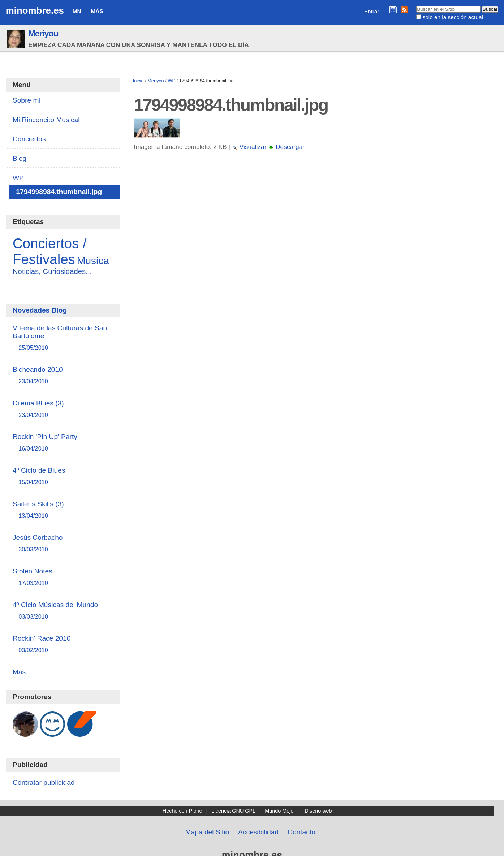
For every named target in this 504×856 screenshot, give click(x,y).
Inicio (138, 81)
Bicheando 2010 (63, 376)
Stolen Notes (63, 577)
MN (77, 11)
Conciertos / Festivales (50, 251)
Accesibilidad (258, 832)
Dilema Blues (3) (63, 409)
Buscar (416, 5)
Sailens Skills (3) (63, 510)
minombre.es (35, 10)
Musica (93, 261)
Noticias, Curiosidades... (52, 271)
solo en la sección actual (453, 17)
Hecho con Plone (182, 811)
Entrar (372, 11)
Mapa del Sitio (207, 832)
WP (171, 81)
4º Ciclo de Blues (63, 476)
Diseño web (318, 811)
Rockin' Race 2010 (63, 644)
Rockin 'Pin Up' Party (63, 443)
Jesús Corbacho (63, 544)
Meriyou (43, 33)
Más (97, 11)
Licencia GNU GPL (234, 811)
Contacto (301, 832)
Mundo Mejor (280, 811)
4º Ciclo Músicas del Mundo (63, 611)
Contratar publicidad (44, 782)
